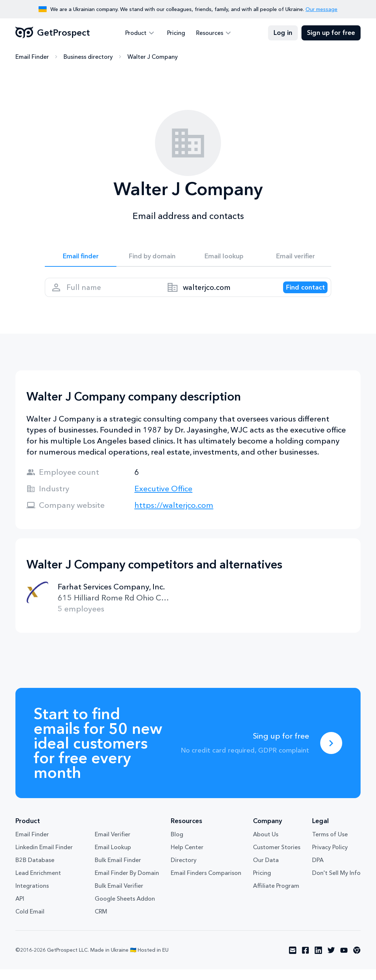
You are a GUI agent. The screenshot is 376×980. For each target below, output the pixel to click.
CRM (101, 922)
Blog (177, 845)
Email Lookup (113, 858)
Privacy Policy (330, 858)
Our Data (266, 870)
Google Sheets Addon (125, 909)
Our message (321, 9)
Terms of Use (330, 845)
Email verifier (296, 258)
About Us (266, 845)
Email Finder (32, 57)
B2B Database (35, 870)
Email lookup (224, 258)
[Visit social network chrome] (357, 961)
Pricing (176, 33)
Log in (283, 33)
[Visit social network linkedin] (318, 961)
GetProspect (53, 33)
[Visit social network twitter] (331, 961)
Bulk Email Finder (118, 870)
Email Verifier (113, 845)
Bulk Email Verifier (119, 896)
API (20, 909)
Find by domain (152, 258)
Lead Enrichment (38, 883)
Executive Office (163, 499)
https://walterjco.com (174, 516)
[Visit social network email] (293, 961)
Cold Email (30, 922)
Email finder (81, 258)
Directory (184, 870)
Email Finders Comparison (206, 883)
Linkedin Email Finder (44, 858)
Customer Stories (277, 858)
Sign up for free (331, 33)
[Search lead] (299, 294)
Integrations (32, 896)
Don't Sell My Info (336, 883)
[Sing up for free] (331, 754)
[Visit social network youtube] (344, 961)
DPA (318, 870)
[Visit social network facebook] (305, 961)
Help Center (187, 858)
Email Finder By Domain (127, 883)
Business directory (88, 57)
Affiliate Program (276, 896)
